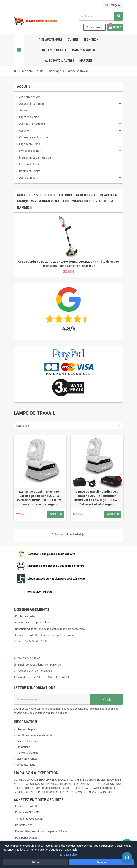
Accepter (101, 862)
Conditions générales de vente (34, 735)
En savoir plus (68, 855)
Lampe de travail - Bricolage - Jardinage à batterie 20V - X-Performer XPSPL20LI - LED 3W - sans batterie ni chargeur (40, 498)
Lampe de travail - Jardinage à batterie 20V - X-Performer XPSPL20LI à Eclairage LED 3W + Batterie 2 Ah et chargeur (97, 498)
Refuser (36, 862)
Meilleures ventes (27, 759)
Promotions (23, 747)
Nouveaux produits (28, 753)
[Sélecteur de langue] (113, 5)
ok (107, 699)
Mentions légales (27, 729)
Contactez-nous (26, 765)
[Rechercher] (101, 16)
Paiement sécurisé (28, 741)
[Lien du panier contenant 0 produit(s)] (115, 27)
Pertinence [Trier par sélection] (22, 426)
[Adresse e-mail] (52, 699)
